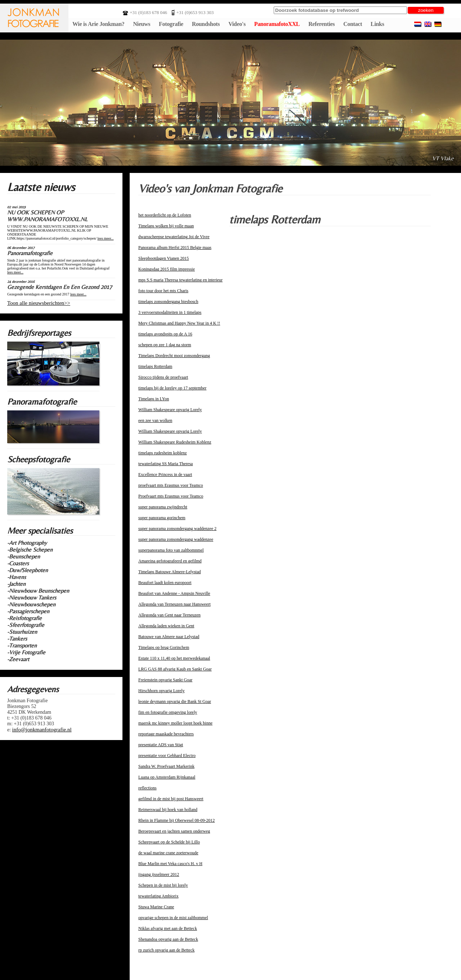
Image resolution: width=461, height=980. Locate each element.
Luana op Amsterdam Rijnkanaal (167, 777)
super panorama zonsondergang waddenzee (176, 539)
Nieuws (142, 24)
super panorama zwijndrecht (163, 507)
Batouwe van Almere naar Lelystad (169, 637)
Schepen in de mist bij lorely (163, 885)
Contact (353, 24)
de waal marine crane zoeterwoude (168, 853)
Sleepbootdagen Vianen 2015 (164, 258)
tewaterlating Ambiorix (158, 896)
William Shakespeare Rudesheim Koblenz (175, 442)
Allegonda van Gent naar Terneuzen (169, 615)
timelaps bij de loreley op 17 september (172, 388)
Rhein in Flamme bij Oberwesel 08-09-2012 (176, 820)
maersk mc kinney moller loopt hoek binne (175, 723)
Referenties (321, 24)
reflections (147, 788)
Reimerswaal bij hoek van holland (168, 810)
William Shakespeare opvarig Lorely (170, 410)
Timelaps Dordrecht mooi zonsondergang (174, 356)
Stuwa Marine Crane (156, 907)
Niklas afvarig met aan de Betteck (168, 928)
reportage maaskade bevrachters (166, 734)
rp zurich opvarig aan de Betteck (166, 950)
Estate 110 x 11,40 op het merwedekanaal (174, 658)
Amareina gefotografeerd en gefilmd (170, 561)
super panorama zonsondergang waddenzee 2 (177, 529)
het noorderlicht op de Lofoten (165, 215)
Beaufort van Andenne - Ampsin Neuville (174, 593)
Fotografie (171, 24)
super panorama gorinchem (162, 518)
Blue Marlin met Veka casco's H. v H (170, 864)
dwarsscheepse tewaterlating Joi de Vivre (174, 237)
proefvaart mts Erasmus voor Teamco (171, 485)
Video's (237, 24)
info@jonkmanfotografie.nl (42, 730)
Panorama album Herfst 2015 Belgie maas (175, 248)
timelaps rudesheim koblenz (163, 453)
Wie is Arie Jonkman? (98, 24)
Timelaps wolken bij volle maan (166, 226)
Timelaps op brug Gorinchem (164, 647)
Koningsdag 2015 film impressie (167, 269)
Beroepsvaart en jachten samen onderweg (174, 831)
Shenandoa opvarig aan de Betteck (168, 939)
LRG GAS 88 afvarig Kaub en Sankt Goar (175, 669)
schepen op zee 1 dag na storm (165, 345)
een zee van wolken (155, 420)
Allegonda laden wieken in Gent (166, 626)
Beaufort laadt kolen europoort (165, 583)
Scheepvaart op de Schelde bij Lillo (169, 842)
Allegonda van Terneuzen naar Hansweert (174, 604)
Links (377, 24)
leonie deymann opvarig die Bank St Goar (175, 701)
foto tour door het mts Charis (163, 291)
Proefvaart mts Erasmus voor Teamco (171, 496)
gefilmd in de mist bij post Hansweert (171, 799)
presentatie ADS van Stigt (161, 745)
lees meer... (106, 238)
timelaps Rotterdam (155, 366)
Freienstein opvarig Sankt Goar (165, 680)
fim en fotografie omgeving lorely (168, 712)
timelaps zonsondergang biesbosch (168, 302)
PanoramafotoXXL (277, 24)
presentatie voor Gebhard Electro (167, 756)
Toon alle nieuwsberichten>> (39, 303)
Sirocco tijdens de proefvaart (163, 377)
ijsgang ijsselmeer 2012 (159, 874)
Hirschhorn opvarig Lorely (162, 691)
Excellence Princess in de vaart (165, 475)
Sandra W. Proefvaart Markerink (166, 766)
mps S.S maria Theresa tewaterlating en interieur (180, 280)
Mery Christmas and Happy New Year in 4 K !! (179, 323)
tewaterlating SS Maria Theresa (165, 464)
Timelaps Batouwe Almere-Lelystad (170, 572)
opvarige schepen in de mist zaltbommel (173, 918)
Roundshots (206, 24)
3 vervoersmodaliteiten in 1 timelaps (170, 312)
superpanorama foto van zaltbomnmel (171, 550)
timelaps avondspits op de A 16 (165, 334)
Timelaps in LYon (154, 399)
